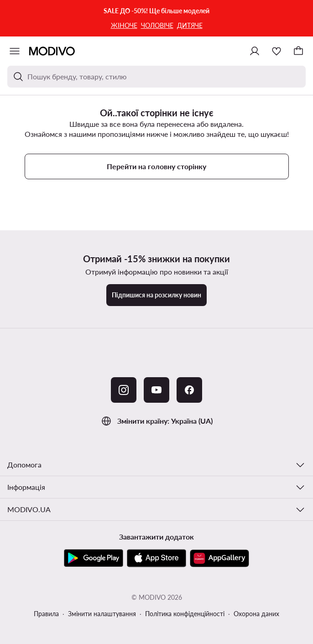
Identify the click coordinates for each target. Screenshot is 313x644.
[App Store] (156, 558)
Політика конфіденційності (185, 614)
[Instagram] (124, 390)
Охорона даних (256, 614)
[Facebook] (189, 390)
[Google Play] (94, 558)
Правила (46, 614)
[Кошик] (298, 51)
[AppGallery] (219, 558)
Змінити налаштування (102, 614)
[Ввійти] (255, 51)
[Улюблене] (276, 51)
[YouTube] (156, 390)
